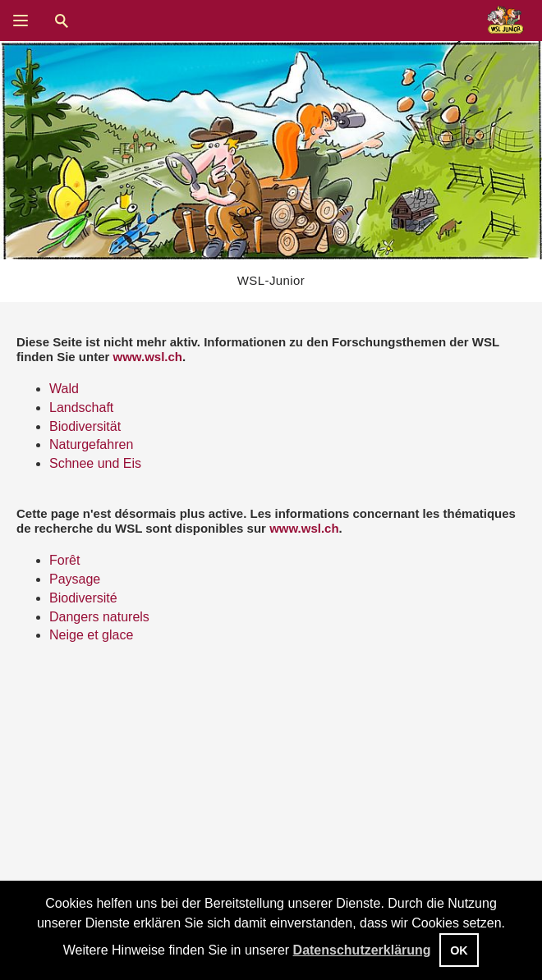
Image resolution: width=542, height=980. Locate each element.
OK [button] (459, 950)
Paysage (75, 579)
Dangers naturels (99, 617)
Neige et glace (91, 635)
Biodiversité (83, 598)
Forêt (64, 560)
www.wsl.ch (148, 357)
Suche (62, 21)
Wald (64, 389)
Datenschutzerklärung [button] (362, 950)
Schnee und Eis (95, 463)
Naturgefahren (91, 444)
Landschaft (81, 408)
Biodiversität (85, 426)
